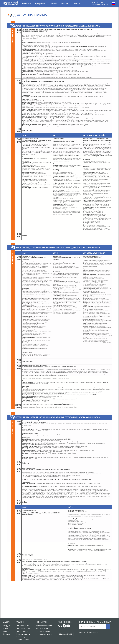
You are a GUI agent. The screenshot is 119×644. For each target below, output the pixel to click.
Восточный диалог (43, 631)
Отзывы (5, 628)
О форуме (6, 626)
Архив (5, 631)
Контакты (76, 3)
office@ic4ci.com (92, 632)
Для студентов (22, 631)
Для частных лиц (23, 626)
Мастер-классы (42, 628)
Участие (53, 3)
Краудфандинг (66, 634)
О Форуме (27, 3)
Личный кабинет (23, 639)
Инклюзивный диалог (44, 634)
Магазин (64, 3)
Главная (6, 622)
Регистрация (21, 637)
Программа (40, 3)
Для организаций (23, 628)
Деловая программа (44, 626)
